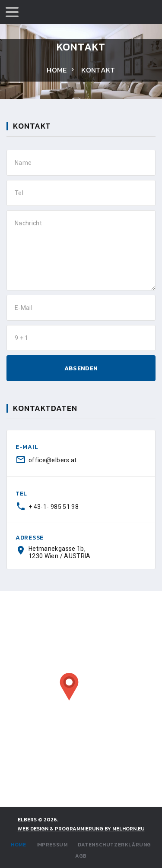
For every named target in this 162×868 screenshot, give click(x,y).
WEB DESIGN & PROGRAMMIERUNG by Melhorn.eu (81, 829)
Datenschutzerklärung (114, 845)
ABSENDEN (81, 368)
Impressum (52, 845)
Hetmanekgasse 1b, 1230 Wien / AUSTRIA (60, 552)
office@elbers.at (53, 460)
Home (57, 70)
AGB (81, 856)
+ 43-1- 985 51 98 (54, 507)
